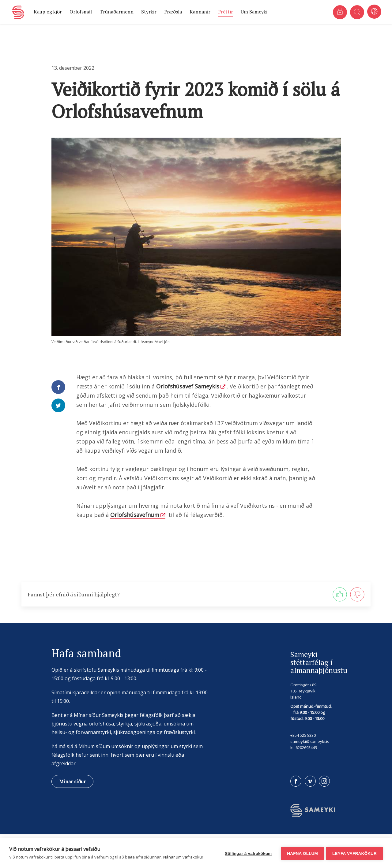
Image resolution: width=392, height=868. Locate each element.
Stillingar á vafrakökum (247, 853)
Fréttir (226, 12)
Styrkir (149, 12)
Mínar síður (72, 781)
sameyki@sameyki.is (310, 741)
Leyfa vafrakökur (354, 853)
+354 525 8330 (303, 735)
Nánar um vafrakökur (183, 857)
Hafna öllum (302, 853)
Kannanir (200, 12)
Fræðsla (173, 12)
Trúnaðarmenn (117, 12)
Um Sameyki (254, 12)
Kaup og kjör (48, 12)
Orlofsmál (81, 12)
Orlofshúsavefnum (135, 515)
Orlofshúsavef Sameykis (188, 386)
